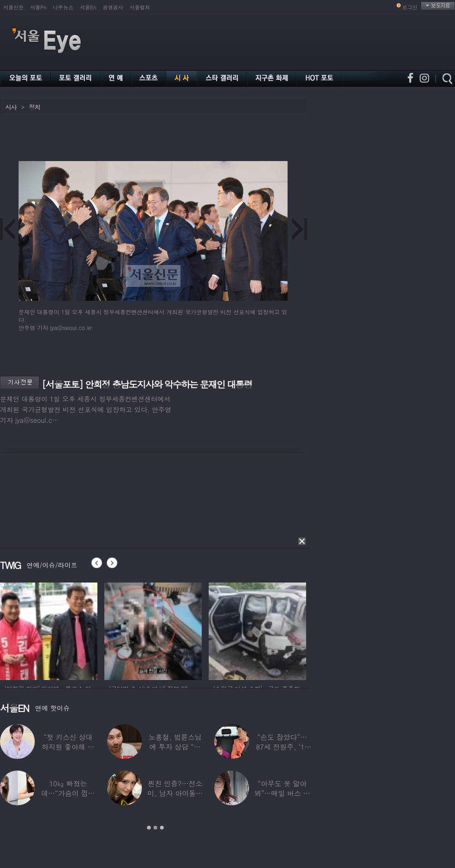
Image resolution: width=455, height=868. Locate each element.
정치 (34, 107)
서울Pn (38, 7)
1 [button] (149, 828)
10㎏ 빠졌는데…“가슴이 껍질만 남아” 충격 (68, 793)
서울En (88, 7)
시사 (11, 107)
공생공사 (113, 7)
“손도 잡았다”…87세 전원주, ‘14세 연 (282, 747)
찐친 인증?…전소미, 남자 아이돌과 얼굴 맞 (175, 793)
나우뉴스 (63, 7)
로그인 (410, 7)
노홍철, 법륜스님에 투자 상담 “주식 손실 (175, 747)
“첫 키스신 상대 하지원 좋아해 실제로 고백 (68, 747)
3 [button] (162, 828)
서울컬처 (140, 7)
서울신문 (13, 7)
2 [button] (155, 828)
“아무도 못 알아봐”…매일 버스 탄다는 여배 (282, 793)
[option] (49, 630)
